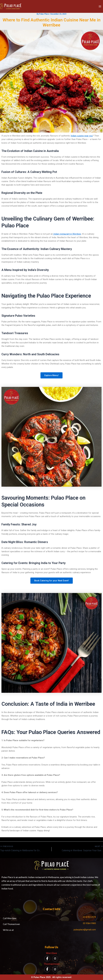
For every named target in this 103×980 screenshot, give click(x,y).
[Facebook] (47, 959)
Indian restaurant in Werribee (67, 234)
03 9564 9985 (89, 923)
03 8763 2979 (89, 917)
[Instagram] (55, 959)
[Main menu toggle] (100, 6)
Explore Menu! (51, 375)
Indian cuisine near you (82, 136)
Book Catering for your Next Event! (52, 581)
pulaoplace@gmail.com (85, 930)
